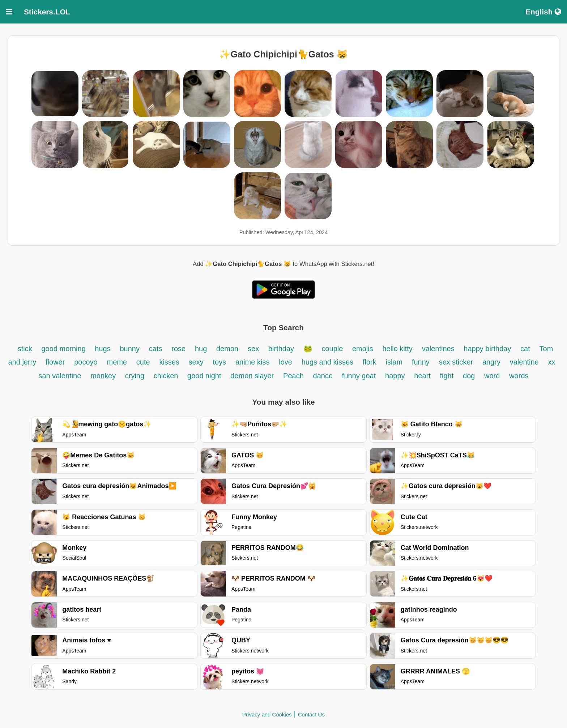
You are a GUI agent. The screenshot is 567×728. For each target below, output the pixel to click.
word (492, 376)
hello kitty (398, 349)
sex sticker (456, 362)
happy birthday (488, 349)
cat (525, 349)
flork (370, 362)
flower (55, 362)
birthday (282, 349)
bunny (130, 349)
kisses (170, 362)
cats (156, 349)
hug (201, 349)
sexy (196, 362)
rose (178, 349)
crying (136, 376)
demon (227, 349)
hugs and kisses (327, 362)
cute (143, 362)
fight (447, 376)
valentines (439, 349)
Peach (293, 376)
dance (323, 376)
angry (491, 362)
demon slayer (252, 376)
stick (25, 349)
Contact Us (311, 714)
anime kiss (252, 362)
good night (204, 376)
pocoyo (86, 362)
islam (394, 362)
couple (333, 349)
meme (117, 362)
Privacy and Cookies (267, 714)
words (519, 376)
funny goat (359, 376)
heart (423, 376)
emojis (363, 349)
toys (219, 362)
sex (253, 349)
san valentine (60, 376)
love (285, 362)
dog (470, 376)
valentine (524, 362)
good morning (64, 349)
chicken (167, 376)
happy (395, 376)
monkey (104, 376)
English (543, 12)
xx (552, 362)
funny (421, 362)
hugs (103, 349)
